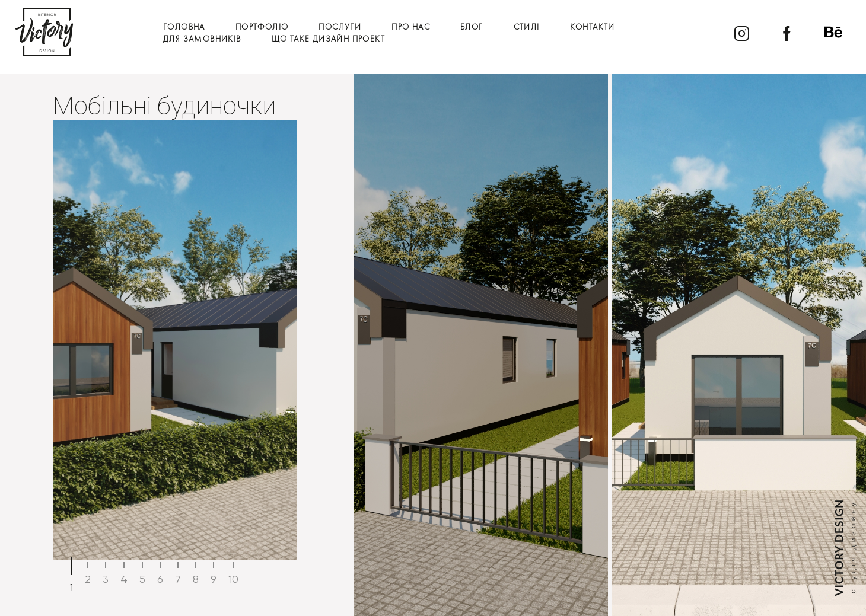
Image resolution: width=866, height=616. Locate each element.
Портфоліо (262, 28)
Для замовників (202, 39)
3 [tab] (106, 579)
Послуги (340, 28)
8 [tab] (196, 579)
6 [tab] (160, 579)
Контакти (593, 28)
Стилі (527, 28)
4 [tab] (124, 579)
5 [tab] (142, 579)
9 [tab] (214, 579)
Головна (184, 28)
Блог (472, 28)
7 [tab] (178, 579)
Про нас (411, 28)
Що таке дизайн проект (328, 39)
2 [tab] (88, 579)
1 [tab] (71, 587)
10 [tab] (233, 579)
